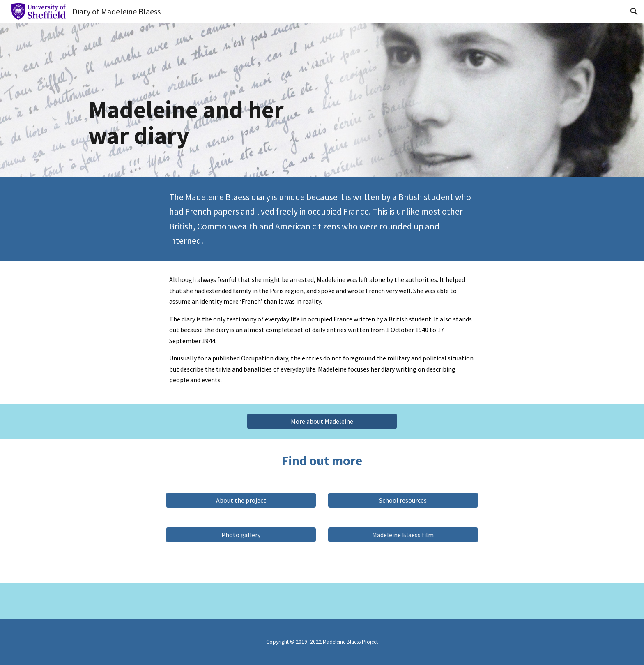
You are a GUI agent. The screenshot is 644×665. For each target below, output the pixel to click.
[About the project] (241, 500)
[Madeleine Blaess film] (403, 535)
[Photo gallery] (241, 535)
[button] (634, 12)
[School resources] (403, 500)
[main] (200, 100)
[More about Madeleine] (322, 421)
